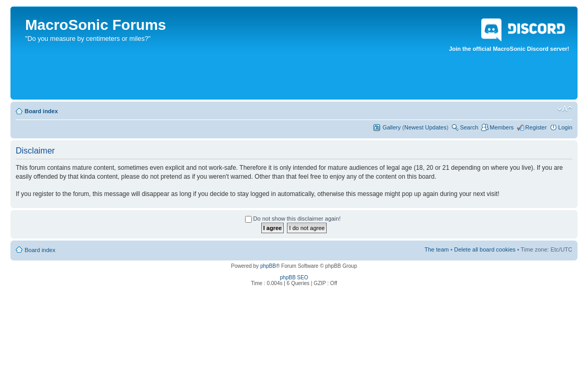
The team (437, 249)
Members (502, 127)
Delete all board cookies (485, 249)
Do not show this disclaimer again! (293, 219)
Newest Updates (425, 127)
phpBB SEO (294, 277)
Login (565, 127)
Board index (41, 111)
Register (536, 127)
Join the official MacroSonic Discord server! (509, 33)
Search (469, 127)
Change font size (565, 109)
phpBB (268, 266)
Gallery (391, 127)
